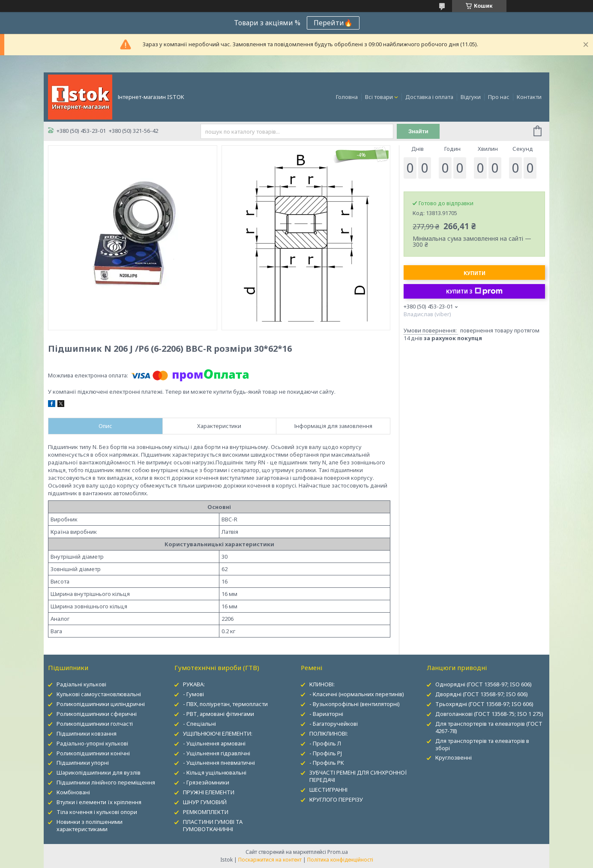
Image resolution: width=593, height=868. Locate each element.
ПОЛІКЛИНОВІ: (329, 733)
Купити (475, 273)
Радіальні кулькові (81, 684)
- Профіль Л (325, 743)
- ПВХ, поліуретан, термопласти (225, 704)
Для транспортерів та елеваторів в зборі (482, 744)
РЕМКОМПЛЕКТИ (206, 812)
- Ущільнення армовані (214, 743)
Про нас (499, 97)
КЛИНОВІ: (322, 684)
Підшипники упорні (83, 763)
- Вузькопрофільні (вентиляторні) (355, 704)
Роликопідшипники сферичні (97, 714)
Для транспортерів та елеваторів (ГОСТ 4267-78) (489, 727)
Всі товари (379, 97)
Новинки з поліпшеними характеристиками (90, 825)
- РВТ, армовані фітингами (219, 714)
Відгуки (471, 97)
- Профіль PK (327, 763)
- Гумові (193, 694)
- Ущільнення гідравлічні (217, 753)
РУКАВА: (194, 684)
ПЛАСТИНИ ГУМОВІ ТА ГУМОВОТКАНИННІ (213, 825)
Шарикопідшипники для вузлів (99, 772)
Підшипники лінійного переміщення (106, 782)
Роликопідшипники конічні (93, 753)
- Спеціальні (199, 724)
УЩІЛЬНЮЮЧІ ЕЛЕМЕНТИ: (218, 733)
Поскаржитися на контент (270, 860)
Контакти (529, 97)
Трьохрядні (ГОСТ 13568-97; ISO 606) (484, 704)
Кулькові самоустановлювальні (99, 694)
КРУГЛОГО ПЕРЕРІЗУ (336, 799)
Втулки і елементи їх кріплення (99, 802)
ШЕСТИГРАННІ (328, 790)
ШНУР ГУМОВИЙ (205, 802)
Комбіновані (73, 792)
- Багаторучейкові (334, 724)
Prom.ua (338, 852)
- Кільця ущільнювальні (215, 772)
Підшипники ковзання (87, 733)
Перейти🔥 (333, 23)
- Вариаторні (326, 714)
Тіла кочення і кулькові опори (97, 812)
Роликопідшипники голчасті (95, 724)
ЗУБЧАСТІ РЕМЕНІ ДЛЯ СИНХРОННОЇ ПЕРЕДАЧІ (358, 776)
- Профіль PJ (326, 753)
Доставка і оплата (429, 97)
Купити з (474, 291)
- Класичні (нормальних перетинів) (357, 694)
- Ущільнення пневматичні (219, 763)
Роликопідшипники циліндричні (101, 704)
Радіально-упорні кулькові (92, 743)
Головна (347, 97)
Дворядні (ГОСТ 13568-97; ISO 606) (482, 694)
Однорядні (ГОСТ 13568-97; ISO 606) (484, 684)
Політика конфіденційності (340, 860)
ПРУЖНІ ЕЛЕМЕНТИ (209, 792)
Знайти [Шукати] (418, 131)
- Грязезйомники (206, 782)
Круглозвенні (454, 757)
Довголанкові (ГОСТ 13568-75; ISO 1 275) (489, 714)
